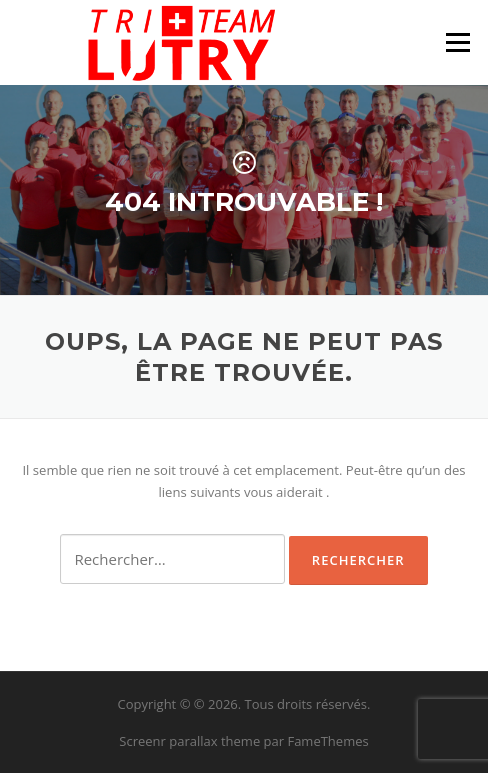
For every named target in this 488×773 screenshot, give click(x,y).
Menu (457, 42)
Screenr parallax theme (189, 741)
